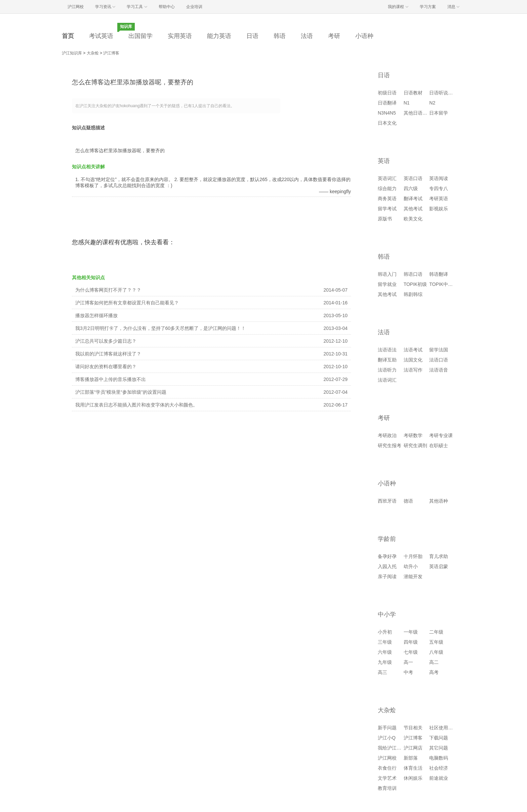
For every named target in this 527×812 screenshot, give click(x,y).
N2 (432, 103)
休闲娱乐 (413, 778)
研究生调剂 (415, 445)
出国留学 (140, 36)
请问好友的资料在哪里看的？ (106, 367)
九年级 (385, 662)
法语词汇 (387, 380)
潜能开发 (413, 576)
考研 (334, 36)
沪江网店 (413, 748)
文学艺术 (387, 778)
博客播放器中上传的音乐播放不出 (111, 379)
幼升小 (411, 566)
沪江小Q (387, 738)
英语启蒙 (439, 566)
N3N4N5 (387, 113)
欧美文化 (413, 219)
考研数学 (413, 435)
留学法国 (439, 350)
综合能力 (387, 188)
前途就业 (439, 778)
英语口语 (413, 178)
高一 (408, 662)
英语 (384, 161)
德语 (408, 501)
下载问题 (439, 738)
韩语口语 (413, 274)
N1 (407, 103)
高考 (434, 672)
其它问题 (439, 748)
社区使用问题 (443, 728)
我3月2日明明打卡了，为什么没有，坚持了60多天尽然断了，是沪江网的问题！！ (160, 328)
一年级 (411, 632)
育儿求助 (439, 556)
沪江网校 (387, 758)
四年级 (411, 642)
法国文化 (413, 360)
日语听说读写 (443, 93)
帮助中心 (167, 7)
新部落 (411, 758)
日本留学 (439, 113)
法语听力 (387, 370)
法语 (307, 36)
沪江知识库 (72, 53)
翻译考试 (413, 199)
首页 (68, 36)
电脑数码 (439, 758)
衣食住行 (387, 768)
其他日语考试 (418, 113)
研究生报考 (390, 445)
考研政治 (387, 435)
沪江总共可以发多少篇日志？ (106, 341)
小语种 (364, 36)
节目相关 (413, 728)
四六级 (411, 188)
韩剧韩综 (413, 294)
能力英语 (219, 36)
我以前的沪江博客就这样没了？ (108, 354)
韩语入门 (387, 274)
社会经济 (439, 768)
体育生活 (413, 768)
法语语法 (387, 350)
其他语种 (439, 501)
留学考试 (387, 209)
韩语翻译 (439, 274)
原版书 (385, 219)
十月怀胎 (413, 556)
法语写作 (413, 370)
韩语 (280, 36)
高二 (434, 662)
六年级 (385, 652)
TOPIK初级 (415, 284)
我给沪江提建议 (394, 748)
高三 (382, 672)
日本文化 (387, 123)
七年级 (411, 652)
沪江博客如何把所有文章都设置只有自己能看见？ (127, 303)
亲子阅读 (387, 576)
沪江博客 (111, 53)
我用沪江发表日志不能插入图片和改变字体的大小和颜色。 (136, 405)
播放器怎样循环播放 (96, 315)
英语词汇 (387, 178)
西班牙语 (387, 501)
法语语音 (439, 370)
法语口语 (439, 360)
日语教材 (413, 93)
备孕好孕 (387, 556)
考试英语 (101, 36)
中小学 (387, 614)
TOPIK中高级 (443, 284)
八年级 (436, 652)
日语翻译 (387, 103)
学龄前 (387, 539)
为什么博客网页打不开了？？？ (108, 290)
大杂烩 (93, 53)
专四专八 (439, 188)
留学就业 (387, 284)
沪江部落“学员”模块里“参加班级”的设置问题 (121, 392)
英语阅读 (439, 178)
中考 (408, 672)
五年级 (436, 642)
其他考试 (413, 209)
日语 (252, 36)
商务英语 (387, 199)
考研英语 (439, 199)
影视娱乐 (439, 209)
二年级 (436, 632)
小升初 (385, 632)
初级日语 (387, 93)
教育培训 (387, 788)
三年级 (385, 642)
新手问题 (387, 728)
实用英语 (180, 36)
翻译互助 (387, 360)
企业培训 (194, 7)
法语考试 (413, 350)
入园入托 (387, 566)
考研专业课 (441, 435)
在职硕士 (439, 445)
